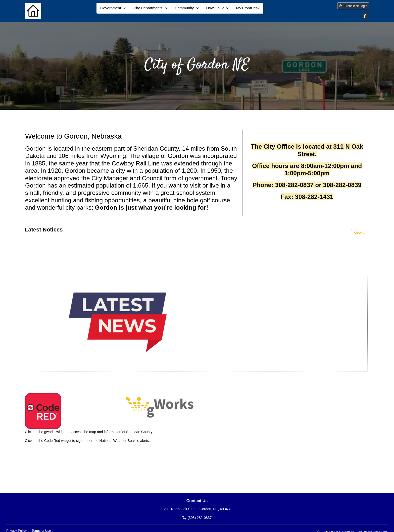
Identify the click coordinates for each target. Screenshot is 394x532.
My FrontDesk (248, 8)
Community (184, 8)
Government (111, 8)
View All (360, 233)
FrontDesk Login (353, 6)
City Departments (148, 8)
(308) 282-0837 (200, 518)
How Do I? (215, 8)
